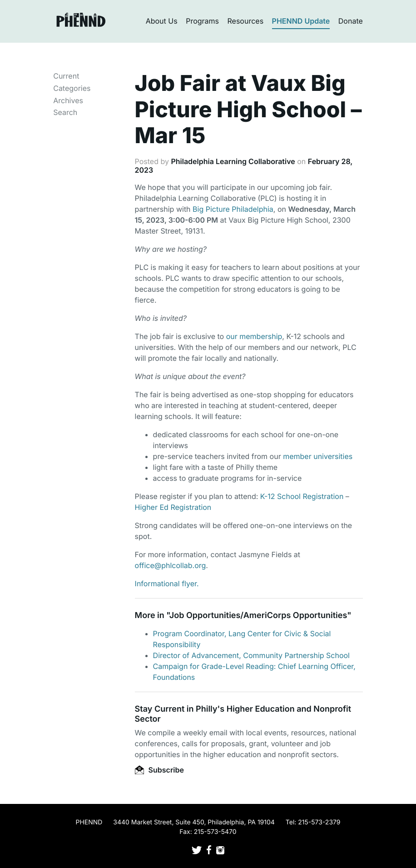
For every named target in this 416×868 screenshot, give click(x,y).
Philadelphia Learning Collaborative (233, 161)
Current (66, 76)
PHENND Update (301, 21)
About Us (162, 21)
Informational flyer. (167, 584)
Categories (72, 88)
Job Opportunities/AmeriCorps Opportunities (258, 616)
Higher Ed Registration (174, 507)
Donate (351, 21)
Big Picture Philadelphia (233, 209)
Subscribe (159, 770)
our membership (254, 336)
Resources (246, 21)
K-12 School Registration (302, 496)
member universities (318, 456)
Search (65, 112)
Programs (202, 21)
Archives (68, 100)
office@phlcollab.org (171, 565)
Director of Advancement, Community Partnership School (251, 655)
